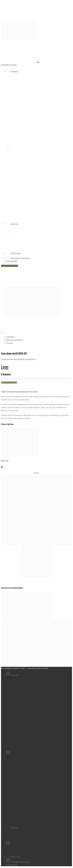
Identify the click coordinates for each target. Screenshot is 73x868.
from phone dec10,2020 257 (14, 353)
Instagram (12, 71)
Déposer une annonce (10, 266)
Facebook (12, 224)
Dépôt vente (13, 253)
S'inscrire (13, 65)
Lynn (5, 367)
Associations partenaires (18, 258)
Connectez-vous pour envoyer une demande (18, 359)
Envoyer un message (9, 383)
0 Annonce (6, 374)
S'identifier (5, 65)
